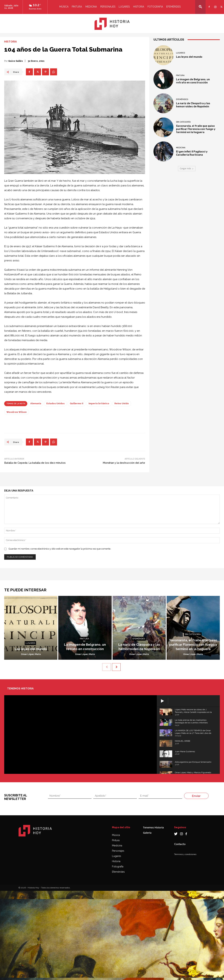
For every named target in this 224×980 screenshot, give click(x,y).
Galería (147, 833)
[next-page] (116, 667)
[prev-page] (106, 667)
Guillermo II (22, 214)
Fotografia (155, 7)
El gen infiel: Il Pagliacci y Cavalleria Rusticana (192, 153)
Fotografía (118, 867)
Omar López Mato (31, 654)
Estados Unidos (109, 232)
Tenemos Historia (153, 827)
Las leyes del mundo (189, 57)
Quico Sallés (15, 61)
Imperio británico (99, 403)
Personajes (108, 7)
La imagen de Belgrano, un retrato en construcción (193, 81)
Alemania (28, 186)
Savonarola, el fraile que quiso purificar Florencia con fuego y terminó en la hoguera (196, 129)
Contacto (180, 844)
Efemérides (173, 7)
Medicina (91, 7)
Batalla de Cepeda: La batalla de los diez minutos (35, 463)
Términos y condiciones (185, 854)
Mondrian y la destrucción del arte (124, 463)
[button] (200, 7)
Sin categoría (183, 122)
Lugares (124, 7)
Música (64, 7)
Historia (139, 7)
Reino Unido (122, 403)
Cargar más (187, 168)
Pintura (77, 7)
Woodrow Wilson (17, 412)
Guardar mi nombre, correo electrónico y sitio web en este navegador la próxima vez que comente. (60, 549)
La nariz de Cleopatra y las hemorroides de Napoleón (193, 105)
